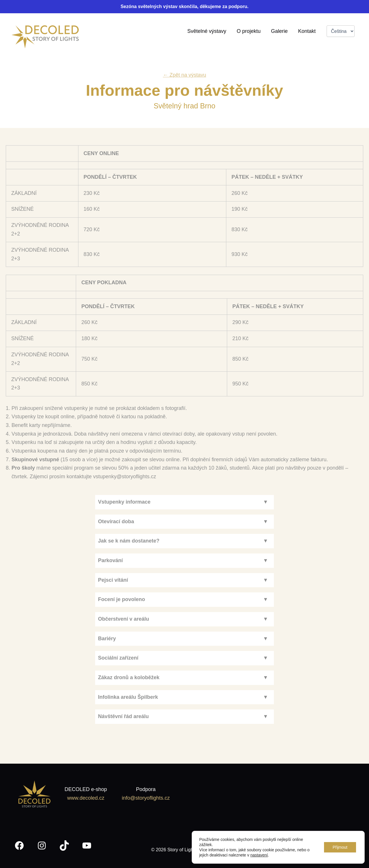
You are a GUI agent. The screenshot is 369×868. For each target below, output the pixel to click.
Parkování (110, 560)
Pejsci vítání (113, 580)
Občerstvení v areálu (124, 619)
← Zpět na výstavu (184, 75)
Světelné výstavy (207, 31)
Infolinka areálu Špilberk (128, 697)
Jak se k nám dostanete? (129, 541)
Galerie (279, 31)
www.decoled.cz (86, 798)
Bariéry (107, 639)
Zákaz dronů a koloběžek (129, 677)
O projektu (249, 31)
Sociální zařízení (118, 658)
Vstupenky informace (124, 502)
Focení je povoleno (122, 599)
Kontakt (307, 31)
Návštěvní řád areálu (123, 716)
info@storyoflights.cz (146, 798)
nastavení (259, 855)
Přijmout (340, 847)
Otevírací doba (116, 521)
